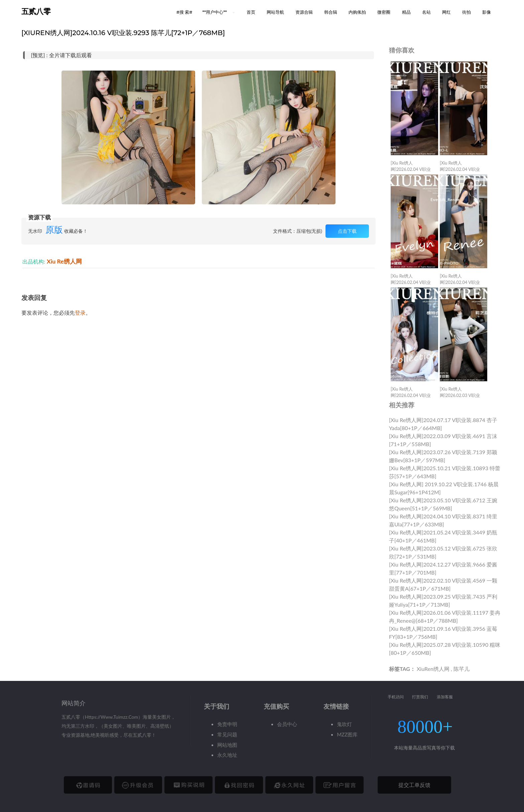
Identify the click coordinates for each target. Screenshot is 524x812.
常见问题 (227, 734)
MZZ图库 (347, 734)
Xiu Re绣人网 (64, 261)
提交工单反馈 (414, 785)
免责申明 (227, 724)
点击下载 (347, 231)
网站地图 (227, 745)
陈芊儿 (462, 669)
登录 (80, 313)
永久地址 (227, 755)
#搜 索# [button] (184, 12)
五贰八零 (36, 12)
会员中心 (287, 724)
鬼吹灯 (344, 724)
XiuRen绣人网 (433, 669)
